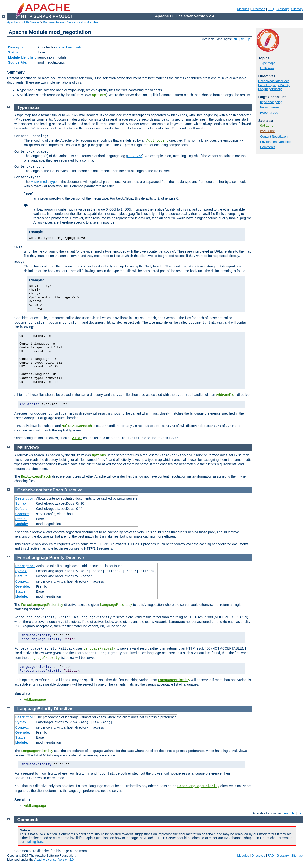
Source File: (18, 62)
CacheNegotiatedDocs (274, 81)
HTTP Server (30, 22)
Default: (22, 509)
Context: (22, 514)
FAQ (271, 9)
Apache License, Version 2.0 (54, 860)
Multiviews (267, 68)
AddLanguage (35, 700)
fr (243, 39)
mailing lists (34, 842)
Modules (243, 9)
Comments (268, 147)
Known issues (270, 107)
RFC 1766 (135, 156)
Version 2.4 (75, 22)
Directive (73, 490)
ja (249, 39)
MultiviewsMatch (77, 426)
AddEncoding (157, 141)
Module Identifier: (22, 57)
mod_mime (268, 131)
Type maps (268, 63)
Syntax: (21, 503)
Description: (18, 47)
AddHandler (226, 395)
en (235, 39)
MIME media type (44, 182)
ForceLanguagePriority (274, 85)
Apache (12, 22)
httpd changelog (271, 102)
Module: (22, 524)
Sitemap (297, 9)
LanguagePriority (270, 89)
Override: (23, 586)
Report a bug (269, 113)
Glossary (282, 9)
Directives (258, 9)
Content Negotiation (274, 136)
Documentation (53, 22)
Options (99, 95)
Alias (77, 438)
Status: (14, 52)
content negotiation (70, 47)
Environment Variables (276, 142)
